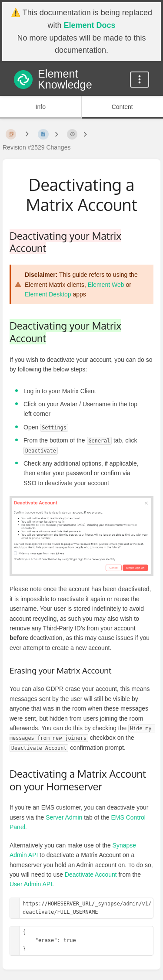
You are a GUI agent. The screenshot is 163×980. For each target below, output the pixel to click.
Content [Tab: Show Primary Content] (122, 107)
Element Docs (89, 25)
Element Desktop (48, 294)
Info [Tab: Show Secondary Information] (41, 107)
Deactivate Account (91, 875)
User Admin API (31, 884)
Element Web (106, 285)
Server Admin (64, 817)
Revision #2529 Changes (37, 147)
